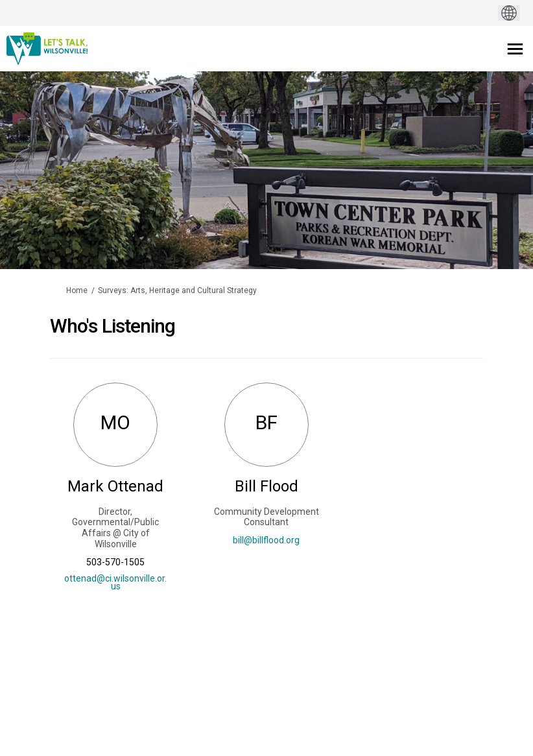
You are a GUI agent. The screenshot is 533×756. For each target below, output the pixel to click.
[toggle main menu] (515, 49)
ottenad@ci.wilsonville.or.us (115, 582)
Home (77, 290)
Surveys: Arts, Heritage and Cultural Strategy (177, 290)
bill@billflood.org (266, 540)
